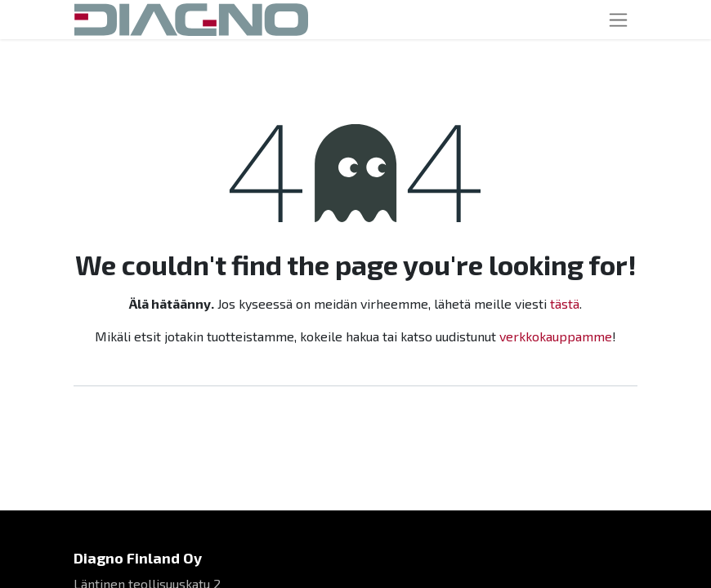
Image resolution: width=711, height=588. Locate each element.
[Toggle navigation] (618, 20)
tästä (565, 303)
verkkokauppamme (556, 336)
